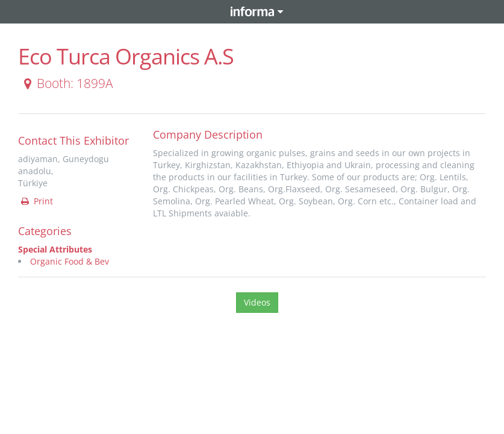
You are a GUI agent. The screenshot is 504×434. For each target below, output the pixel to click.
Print (36, 201)
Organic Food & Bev (70, 261)
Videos (257, 302)
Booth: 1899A (66, 83)
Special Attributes (55, 249)
